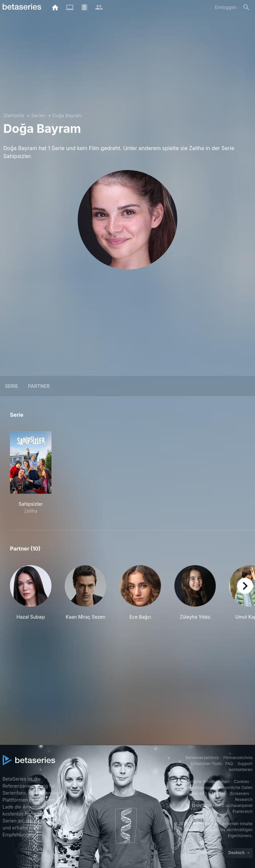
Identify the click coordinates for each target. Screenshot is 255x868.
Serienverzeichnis (202, 758)
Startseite (14, 115)
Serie (11, 386)
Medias (219, 793)
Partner (39, 386)
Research (244, 799)
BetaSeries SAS (193, 793)
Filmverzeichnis (238, 758)
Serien (38, 115)
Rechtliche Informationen (206, 781)
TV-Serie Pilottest (201, 805)
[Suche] (246, 7)
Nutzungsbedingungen (192, 787)
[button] (31, 593)
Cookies (241, 781)
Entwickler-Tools (207, 764)
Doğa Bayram (67, 115)
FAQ (229, 764)
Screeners (239, 793)
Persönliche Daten (235, 787)
